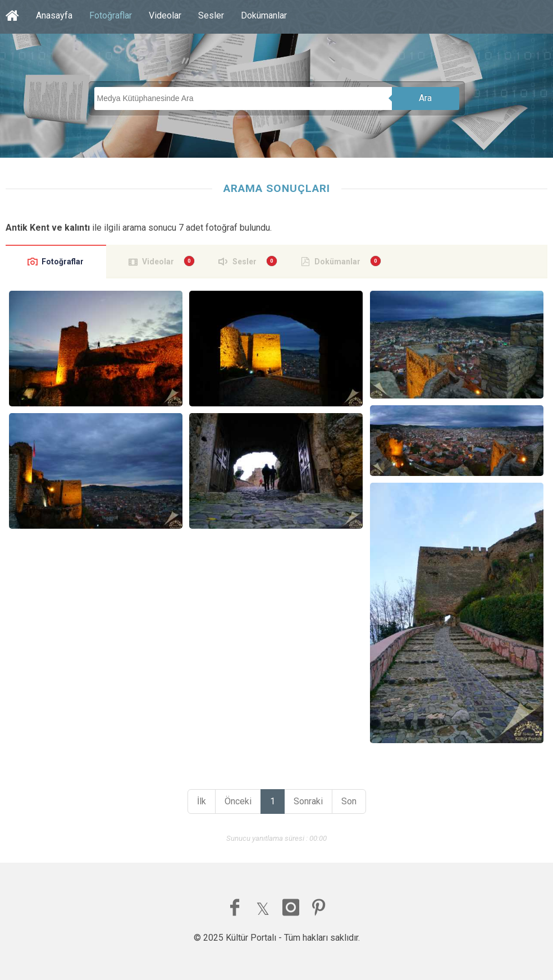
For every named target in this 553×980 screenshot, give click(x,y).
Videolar (165, 15)
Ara (425, 98)
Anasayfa (54, 15)
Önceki (238, 801)
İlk (202, 801)
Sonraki (308, 801)
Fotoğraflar (111, 15)
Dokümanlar (264, 15)
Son (349, 801)
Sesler (211, 15)
